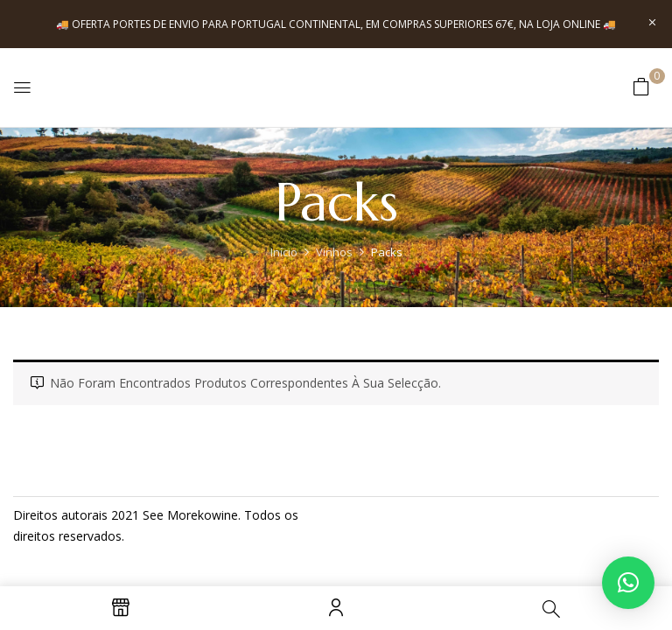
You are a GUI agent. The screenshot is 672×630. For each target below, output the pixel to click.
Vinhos (334, 252)
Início (284, 252)
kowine (218, 515)
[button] (641, 86)
